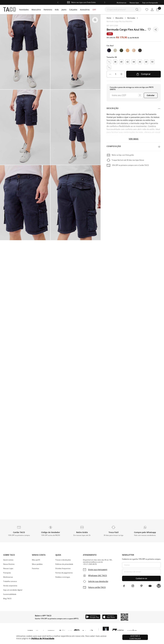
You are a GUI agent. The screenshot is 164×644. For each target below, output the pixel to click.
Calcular (151, 95)
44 (134, 62)
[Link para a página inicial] (109, 18)
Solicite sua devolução (98, 581)
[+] (121, 74)
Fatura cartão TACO (97, 587)
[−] (110, 74)
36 (109, 62)
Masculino (119, 18)
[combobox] (123, 9)
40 (121, 62)
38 (115, 62)
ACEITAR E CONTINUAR (135, 637)
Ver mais (134, 139)
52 (109, 67)
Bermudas (131, 18)
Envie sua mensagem (98, 570)
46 (140, 62)
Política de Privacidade (43, 638)
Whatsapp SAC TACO (98, 575)
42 (128, 62)
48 (146, 62)
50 (152, 62)
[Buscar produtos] (137, 9)
